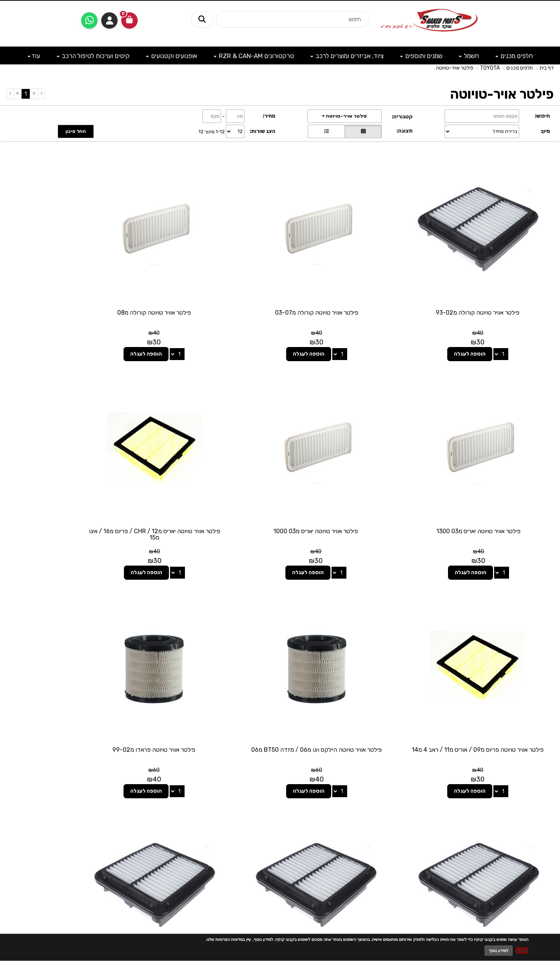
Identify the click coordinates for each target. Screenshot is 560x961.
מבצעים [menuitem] (546, 828)
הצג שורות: (263, 131)
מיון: (545, 131)
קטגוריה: (402, 117)
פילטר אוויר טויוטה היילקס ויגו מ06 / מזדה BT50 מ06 (71, 488)
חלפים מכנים (520, 68)
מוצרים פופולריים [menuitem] (537, 791)
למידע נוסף (499, 951)
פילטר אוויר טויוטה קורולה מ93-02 (489, 289)
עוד (34, 56)
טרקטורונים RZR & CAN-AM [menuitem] (254, 56)
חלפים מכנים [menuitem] (514, 56)
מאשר (522, 951)
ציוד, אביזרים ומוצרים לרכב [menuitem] (347, 56)
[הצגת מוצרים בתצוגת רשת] (363, 131)
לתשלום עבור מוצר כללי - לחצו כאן (128, 842)
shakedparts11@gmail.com (111, 823)
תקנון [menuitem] (548, 836)
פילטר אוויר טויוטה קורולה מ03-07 (350, 289)
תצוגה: (405, 131)
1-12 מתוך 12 (212, 131)
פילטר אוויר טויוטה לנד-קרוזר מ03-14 (350, 680)
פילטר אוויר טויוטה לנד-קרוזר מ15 (210, 680)
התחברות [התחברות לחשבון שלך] (109, 20)
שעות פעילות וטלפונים (94, 779)
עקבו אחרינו (280, 779)
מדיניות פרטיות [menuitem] (538, 843)
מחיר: (269, 116)
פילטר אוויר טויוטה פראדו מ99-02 (489, 680)
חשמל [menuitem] (469, 56)
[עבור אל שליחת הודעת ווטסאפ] (89, 20)
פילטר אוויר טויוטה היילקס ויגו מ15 (71, 680)
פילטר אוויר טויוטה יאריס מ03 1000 (489, 485)
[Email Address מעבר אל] (271, 808)
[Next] (17, 93)
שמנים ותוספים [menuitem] (421, 56)
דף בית (547, 68)
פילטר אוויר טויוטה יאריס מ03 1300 (71, 289)
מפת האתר (535, 783)
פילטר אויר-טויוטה (455, 68)
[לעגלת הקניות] (129, 20)
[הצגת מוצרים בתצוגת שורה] (326, 131)
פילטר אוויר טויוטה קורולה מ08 (210, 289)
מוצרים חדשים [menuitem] (539, 798)
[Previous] (34, 93)
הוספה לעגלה (481, 331)
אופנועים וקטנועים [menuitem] (172, 56)
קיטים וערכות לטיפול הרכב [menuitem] (93, 56)
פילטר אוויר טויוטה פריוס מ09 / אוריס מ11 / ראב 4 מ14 (210, 488)
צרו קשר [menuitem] (545, 813)
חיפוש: (542, 116)
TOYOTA (490, 68)
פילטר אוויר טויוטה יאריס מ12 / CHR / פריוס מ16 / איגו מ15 (350, 488)
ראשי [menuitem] (548, 806)
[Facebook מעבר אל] (295, 808)
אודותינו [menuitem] (546, 821)
